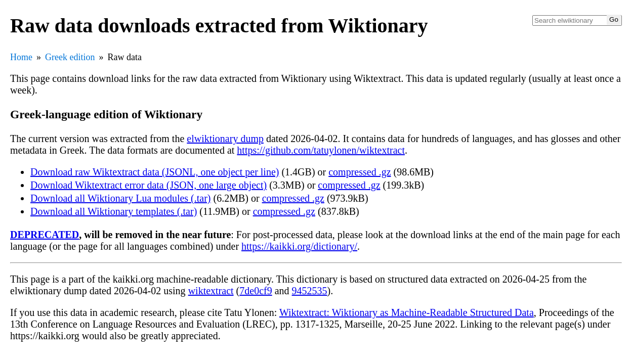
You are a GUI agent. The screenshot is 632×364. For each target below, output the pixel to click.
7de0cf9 (256, 291)
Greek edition (70, 57)
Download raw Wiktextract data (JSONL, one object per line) (155, 172)
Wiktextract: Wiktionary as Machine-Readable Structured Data (407, 312)
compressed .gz (360, 172)
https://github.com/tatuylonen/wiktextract (321, 150)
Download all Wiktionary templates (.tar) (114, 211)
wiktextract (211, 291)
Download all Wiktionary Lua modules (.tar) (121, 198)
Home (21, 57)
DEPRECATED (45, 235)
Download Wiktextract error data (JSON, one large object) (149, 185)
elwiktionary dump (225, 139)
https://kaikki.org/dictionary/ (299, 246)
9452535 (310, 291)
